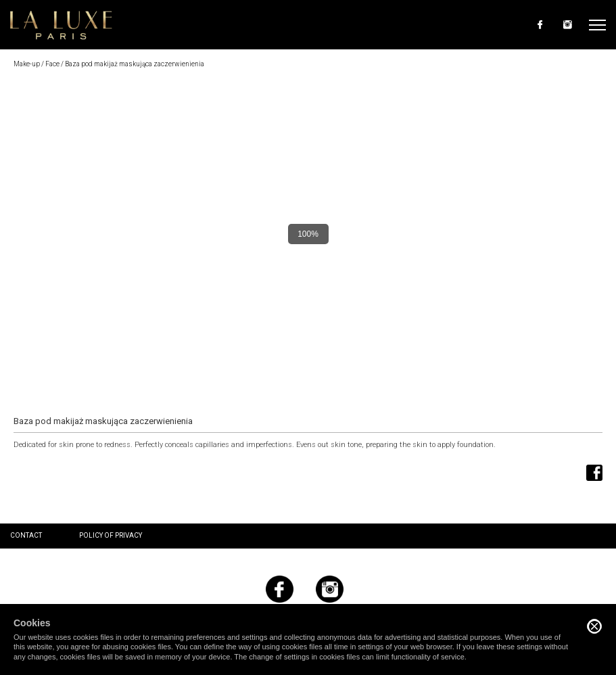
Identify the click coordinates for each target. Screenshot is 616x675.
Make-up (27, 64)
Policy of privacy (111, 535)
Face (52, 64)
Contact (26, 535)
